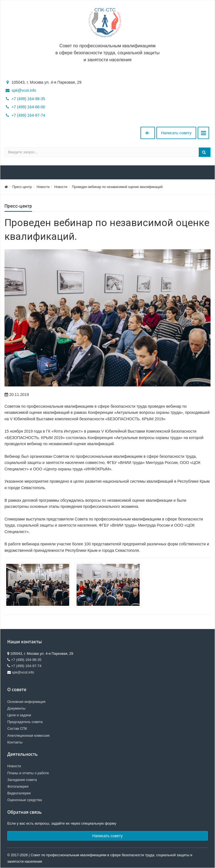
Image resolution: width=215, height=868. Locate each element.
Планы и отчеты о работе (28, 773)
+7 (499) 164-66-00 (28, 107)
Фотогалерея (18, 787)
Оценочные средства (25, 800)
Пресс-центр (22, 187)
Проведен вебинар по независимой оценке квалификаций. (118, 187)
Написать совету (176, 133)
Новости (43, 187)
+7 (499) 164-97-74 (28, 115)
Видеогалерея (19, 793)
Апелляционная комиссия (28, 736)
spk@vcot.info (24, 90)
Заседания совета (22, 780)
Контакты (15, 742)
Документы (16, 709)
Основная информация (26, 702)
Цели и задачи (19, 715)
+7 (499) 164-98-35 (28, 99)
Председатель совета (25, 722)
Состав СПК (17, 729)
